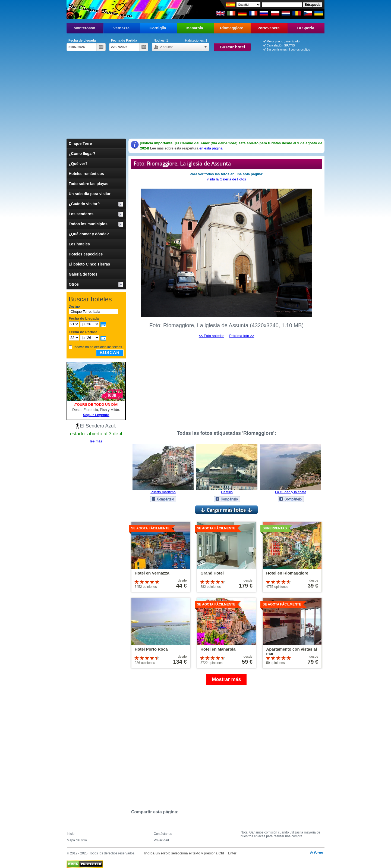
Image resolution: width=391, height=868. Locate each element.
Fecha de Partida (124, 40)
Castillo (227, 492)
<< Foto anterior (211, 336)
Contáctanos (163, 834)
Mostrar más (226, 679)
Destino (74, 307)
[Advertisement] (195, 92)
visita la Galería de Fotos (226, 179)
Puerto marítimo (163, 492)
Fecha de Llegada (82, 40)
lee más (96, 441)
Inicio (71, 834)
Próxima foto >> (242, 336)
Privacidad (161, 840)
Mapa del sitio (77, 840)
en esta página (211, 148)
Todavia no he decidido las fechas (97, 347)
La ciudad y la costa (291, 492)
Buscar (110, 353)
